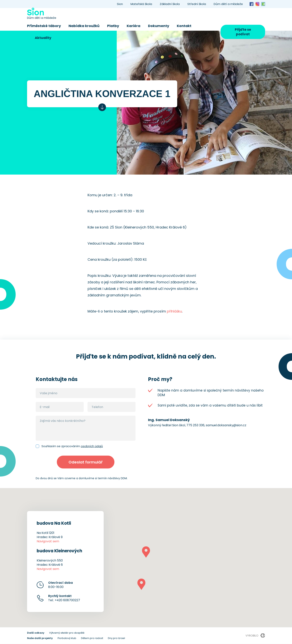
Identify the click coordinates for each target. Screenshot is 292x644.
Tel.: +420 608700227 (64, 598)
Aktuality (43, 38)
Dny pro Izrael (116, 638)
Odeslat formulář (86, 462)
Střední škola (197, 4)
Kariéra (134, 26)
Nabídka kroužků (84, 26)
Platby (113, 26)
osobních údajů (92, 446)
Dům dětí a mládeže (228, 4)
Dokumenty (159, 26)
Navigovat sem (48, 541)
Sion (120, 4)
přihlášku (174, 311)
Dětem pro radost (92, 638)
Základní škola (170, 4)
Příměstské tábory (44, 26)
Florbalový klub (67, 638)
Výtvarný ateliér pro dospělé (67, 633)
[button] (146, 552)
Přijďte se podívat (243, 32)
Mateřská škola (141, 4)
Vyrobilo (255, 636)
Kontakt (184, 26)
